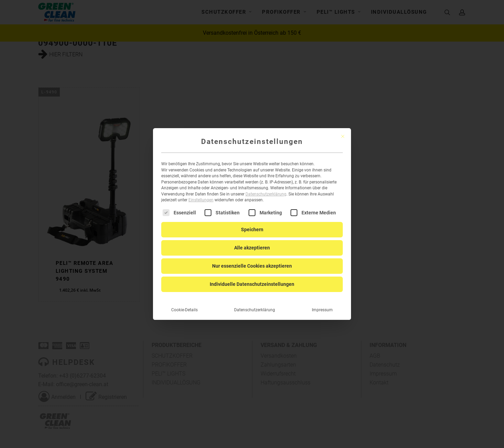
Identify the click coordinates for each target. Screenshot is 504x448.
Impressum (322, 304)
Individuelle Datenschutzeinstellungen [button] (252, 278)
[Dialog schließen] (343, 131)
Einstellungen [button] (201, 194)
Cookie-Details (184, 304)
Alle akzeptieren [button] (252, 242)
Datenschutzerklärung (266, 189)
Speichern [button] (252, 224)
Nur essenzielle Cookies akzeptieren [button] (252, 260)
